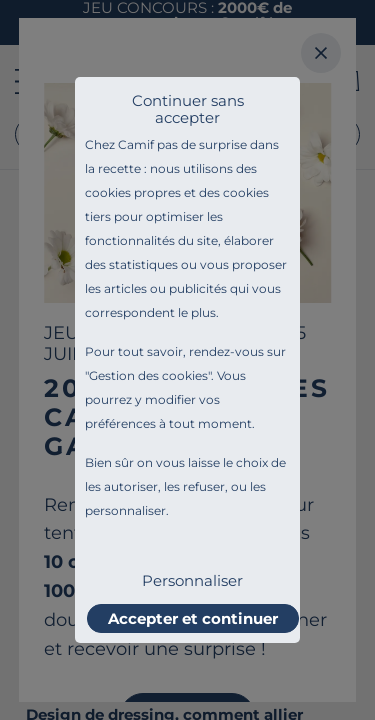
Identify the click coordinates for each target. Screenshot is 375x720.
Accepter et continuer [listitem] (193, 618)
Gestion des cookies (148, 375)
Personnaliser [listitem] (192, 580)
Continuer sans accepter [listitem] (188, 109)
